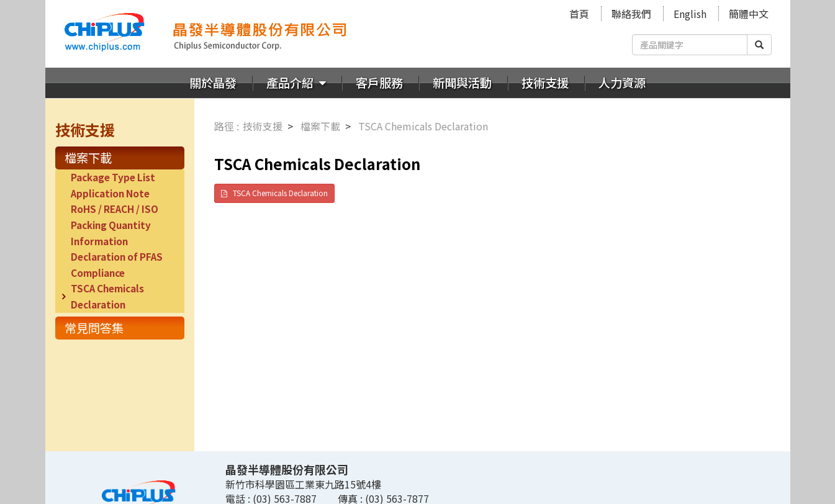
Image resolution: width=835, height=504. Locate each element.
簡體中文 (749, 14)
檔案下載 (88, 158)
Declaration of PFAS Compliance (117, 264)
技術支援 (545, 83)
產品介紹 (291, 83)
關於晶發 (213, 83)
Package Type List (113, 177)
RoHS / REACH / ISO (115, 209)
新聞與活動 (462, 83)
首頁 (579, 14)
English (690, 14)
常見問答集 (94, 328)
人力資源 (622, 83)
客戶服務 (379, 83)
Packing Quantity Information (111, 233)
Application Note (110, 193)
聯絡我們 (631, 14)
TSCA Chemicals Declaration (107, 296)
